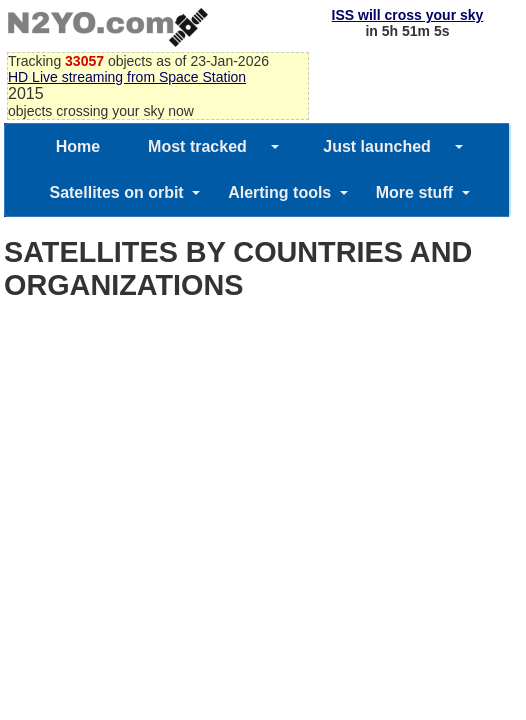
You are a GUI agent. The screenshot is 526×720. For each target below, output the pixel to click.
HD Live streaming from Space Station (127, 77)
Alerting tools (279, 192)
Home (78, 146)
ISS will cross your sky (408, 15)
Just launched (377, 146)
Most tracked (197, 146)
